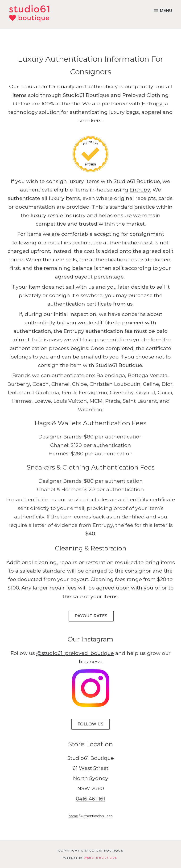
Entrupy (152, 104)
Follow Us (90, 724)
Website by (90, 858)
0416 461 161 (90, 799)
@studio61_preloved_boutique (75, 653)
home (73, 816)
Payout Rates (91, 616)
